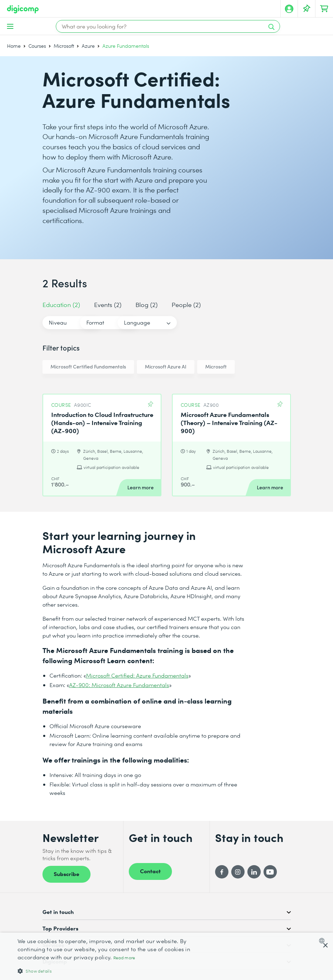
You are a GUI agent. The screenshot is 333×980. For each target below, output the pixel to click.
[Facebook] (222, 872)
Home (14, 46)
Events (108, 304)
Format (126, 322)
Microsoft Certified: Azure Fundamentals (137, 675)
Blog (146, 304)
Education (61, 304)
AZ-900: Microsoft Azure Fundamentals (119, 685)
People (186, 304)
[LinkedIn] (254, 872)
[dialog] (166, 956)
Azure (88, 46)
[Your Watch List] (307, 9)
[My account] (289, 9)
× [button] (325, 946)
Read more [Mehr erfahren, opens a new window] (124, 958)
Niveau (58, 322)
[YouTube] (270, 872)
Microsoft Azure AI (166, 367)
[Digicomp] (23, 9)
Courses (37, 46)
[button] (113, 971)
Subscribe (66, 874)
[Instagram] (238, 872)
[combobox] (323, 941)
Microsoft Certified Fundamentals (88, 367)
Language (199, 322)
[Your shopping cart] (324, 9)
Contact (150, 871)
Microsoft (64, 46)
